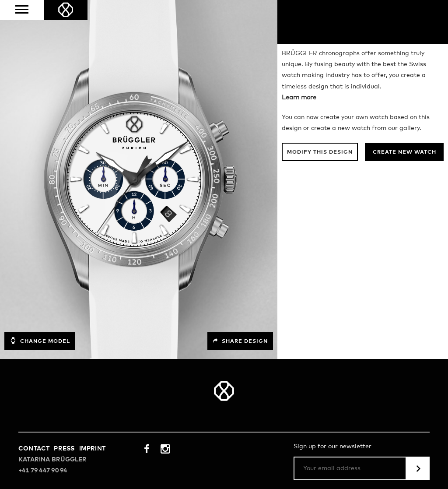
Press (64, 449)
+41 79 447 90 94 (43, 471)
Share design (240, 341)
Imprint (92, 449)
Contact (34, 449)
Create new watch (404, 152)
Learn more (299, 98)
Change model (40, 341)
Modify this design (320, 152)
